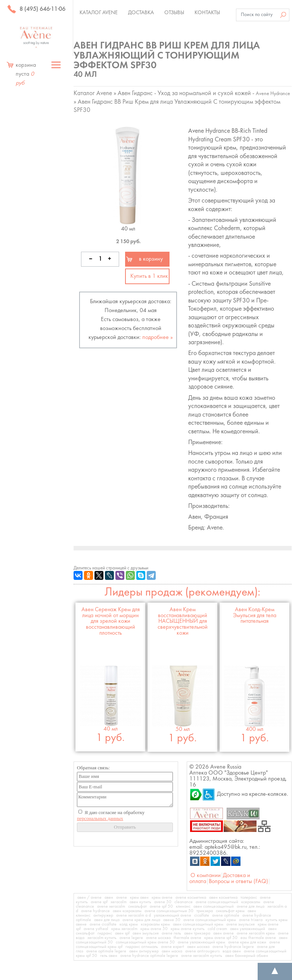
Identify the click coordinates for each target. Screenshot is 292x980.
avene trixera (251, 920)
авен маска (172, 951)
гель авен (109, 956)
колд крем (129, 924)
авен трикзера (197, 933)
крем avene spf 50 (221, 938)
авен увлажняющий (248, 929)
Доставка (141, 13)
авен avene (223, 933)
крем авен (139, 898)
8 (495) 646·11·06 (36, 9)
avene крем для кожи (247, 942)
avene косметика (191, 898)
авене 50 (172, 920)
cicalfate (202, 915)
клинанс (183, 907)
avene (122, 898)
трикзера (205, 911)
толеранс (249, 898)
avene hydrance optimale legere (149, 956)
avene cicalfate (103, 924)
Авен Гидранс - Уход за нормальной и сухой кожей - (204, 93)
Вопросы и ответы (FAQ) (238, 882)
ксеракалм (251, 902)
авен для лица (107, 920)
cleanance (184, 902)
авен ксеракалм (127, 911)
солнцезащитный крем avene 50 (145, 942)
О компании (206, 876)
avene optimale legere (106, 951)
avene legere (131, 938)
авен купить (140, 902)
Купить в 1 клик (149, 276)
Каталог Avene (99, 13)
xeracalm (119, 902)
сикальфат (137, 907)
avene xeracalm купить (202, 956)
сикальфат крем (230, 911)
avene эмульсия (240, 924)
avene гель (171, 933)
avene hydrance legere (233, 947)
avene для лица (251, 907)
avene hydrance (95, 911)
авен (109, 898)
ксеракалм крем (155, 924)
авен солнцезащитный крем (198, 924)
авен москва (198, 947)
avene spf (99, 902)
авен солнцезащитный (214, 907)
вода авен (232, 951)
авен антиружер (144, 951)
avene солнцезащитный (217, 902)
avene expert (173, 947)
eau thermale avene (258, 938)
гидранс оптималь (142, 947)
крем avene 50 (154, 929)
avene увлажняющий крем (201, 942)
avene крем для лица (141, 920)
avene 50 (163, 902)
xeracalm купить (102, 938)
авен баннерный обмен (247, 956)
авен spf (122, 933)
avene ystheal (96, 929)
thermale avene (187, 938)
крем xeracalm (124, 929)
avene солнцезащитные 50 (169, 911)
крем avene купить (188, 929)
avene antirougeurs (202, 951)
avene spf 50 (161, 907)
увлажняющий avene (173, 915)
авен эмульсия (146, 933)
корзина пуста (26, 74)
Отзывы (174, 13)
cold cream (217, 929)
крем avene (162, 898)
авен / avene (89, 898)
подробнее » (158, 337)
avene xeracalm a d (133, 915)
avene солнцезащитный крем (210, 920)
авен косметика (223, 898)
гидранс (105, 933)
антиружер (103, 915)
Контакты (207, 13)
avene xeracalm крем (256, 933)
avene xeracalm (111, 907)
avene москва (158, 938)
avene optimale (226, 915)
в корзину (151, 259)
